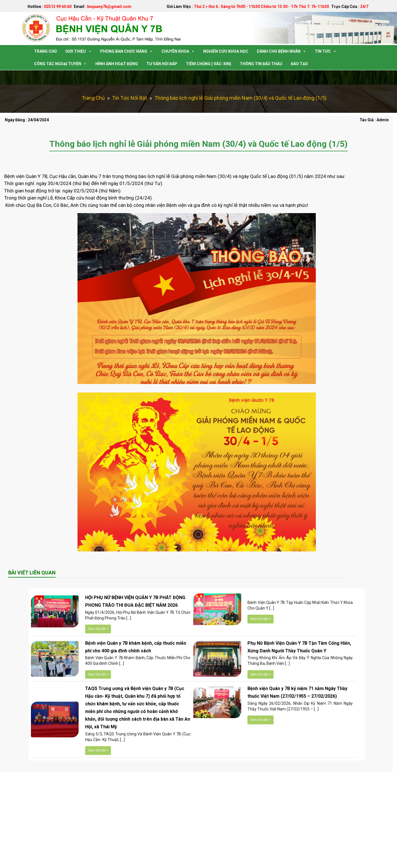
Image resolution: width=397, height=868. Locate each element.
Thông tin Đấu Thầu (261, 64)
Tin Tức (326, 51)
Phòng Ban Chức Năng (127, 51)
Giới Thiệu (78, 51)
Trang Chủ (45, 51)
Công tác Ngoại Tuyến (60, 64)
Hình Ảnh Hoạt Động (117, 64)
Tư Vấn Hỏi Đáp (162, 64)
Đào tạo (299, 64)
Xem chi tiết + (98, 629)
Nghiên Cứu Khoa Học (226, 51)
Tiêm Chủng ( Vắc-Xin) (209, 64)
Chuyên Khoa (178, 51)
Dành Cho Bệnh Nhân (282, 51)
